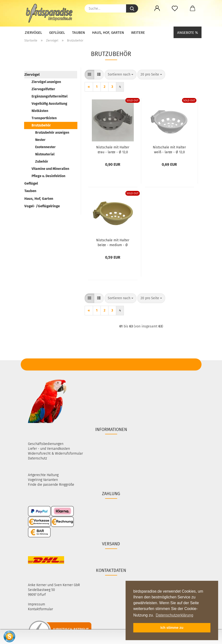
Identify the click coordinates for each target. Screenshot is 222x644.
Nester (40, 140)
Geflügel (57, 33)
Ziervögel (33, 33)
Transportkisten (44, 118)
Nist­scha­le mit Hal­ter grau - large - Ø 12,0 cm (113, 149)
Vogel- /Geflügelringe (42, 206)
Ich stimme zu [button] (172, 628)
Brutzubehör (41, 125)
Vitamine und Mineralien (50, 169)
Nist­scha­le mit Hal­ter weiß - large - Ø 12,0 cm (169, 149)
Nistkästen (40, 111)
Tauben (78, 33)
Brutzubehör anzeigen (52, 133)
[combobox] (121, 75)
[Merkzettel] (175, 8)
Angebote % (188, 33)
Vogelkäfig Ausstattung (49, 104)
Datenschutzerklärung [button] (175, 615)
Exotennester (45, 147)
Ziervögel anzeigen (46, 82)
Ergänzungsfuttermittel (50, 96)
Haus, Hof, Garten (108, 33)
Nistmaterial (45, 154)
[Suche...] (132, 8)
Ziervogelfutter (43, 89)
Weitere (138, 33)
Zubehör (42, 162)
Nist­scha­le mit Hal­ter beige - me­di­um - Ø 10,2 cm (113, 242)
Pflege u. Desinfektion (48, 176)
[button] (157, 8)
